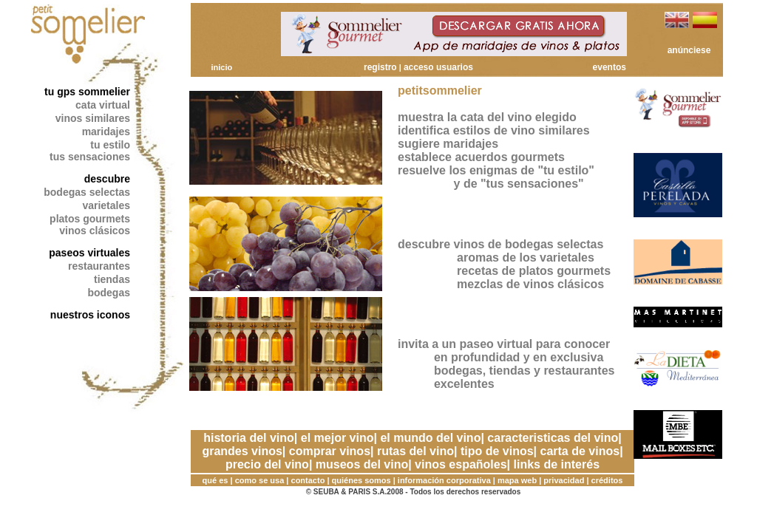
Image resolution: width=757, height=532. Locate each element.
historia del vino (249, 438)
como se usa (260, 480)
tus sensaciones (90, 157)
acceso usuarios (438, 67)
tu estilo (110, 145)
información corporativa (444, 480)
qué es (215, 480)
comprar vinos (330, 451)
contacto (308, 480)
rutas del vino (415, 451)
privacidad (564, 480)
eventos (610, 67)
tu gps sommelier (87, 92)
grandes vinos (242, 451)
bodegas (109, 293)
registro (380, 67)
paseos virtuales (89, 253)
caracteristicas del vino (553, 438)
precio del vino (267, 464)
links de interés (557, 464)
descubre (107, 179)
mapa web (517, 480)
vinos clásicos (95, 231)
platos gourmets (90, 219)
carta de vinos (580, 451)
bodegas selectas (87, 192)
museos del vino (362, 464)
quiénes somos (361, 480)
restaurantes (99, 266)
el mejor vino (337, 438)
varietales (106, 205)
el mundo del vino (430, 438)
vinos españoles (461, 464)
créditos (607, 480)
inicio (221, 67)
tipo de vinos (497, 451)
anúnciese (689, 50)
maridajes (106, 132)
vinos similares (93, 118)
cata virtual (103, 105)
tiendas (112, 279)
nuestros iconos (90, 315)
